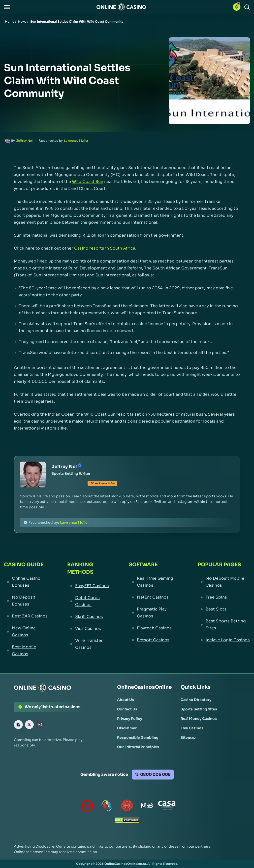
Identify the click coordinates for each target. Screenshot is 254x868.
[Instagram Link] (40, 725)
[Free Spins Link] (224, 597)
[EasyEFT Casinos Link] (89, 586)
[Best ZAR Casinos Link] (26, 616)
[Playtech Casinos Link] (154, 628)
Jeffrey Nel (24, 141)
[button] (7, 7)
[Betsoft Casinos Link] (154, 640)
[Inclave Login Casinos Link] (224, 640)
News (22, 22)
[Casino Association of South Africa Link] (167, 806)
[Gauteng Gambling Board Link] (127, 806)
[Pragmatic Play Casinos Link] (154, 613)
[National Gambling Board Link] (147, 806)
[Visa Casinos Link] (89, 629)
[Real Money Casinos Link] (199, 719)
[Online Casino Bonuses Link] (26, 582)
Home (10, 22)
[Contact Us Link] (127, 709)
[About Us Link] (126, 700)
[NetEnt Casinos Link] (154, 597)
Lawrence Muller (76, 141)
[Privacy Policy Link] (130, 719)
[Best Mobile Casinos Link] (26, 651)
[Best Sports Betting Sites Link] (224, 625)
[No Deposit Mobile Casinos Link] (224, 582)
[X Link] (29, 725)
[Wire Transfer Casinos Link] (89, 644)
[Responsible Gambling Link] (138, 738)
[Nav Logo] (121, 7)
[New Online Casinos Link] (26, 632)
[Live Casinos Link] (192, 728)
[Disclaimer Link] (127, 728)
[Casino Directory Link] (196, 700)
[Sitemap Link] (188, 738)
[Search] (247, 7)
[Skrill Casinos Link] (89, 617)
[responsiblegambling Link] (107, 806)
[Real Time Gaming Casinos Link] (154, 582)
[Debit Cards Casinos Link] (89, 601)
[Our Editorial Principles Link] (138, 747)
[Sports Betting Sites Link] (199, 709)
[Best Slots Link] (224, 609)
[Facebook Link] (18, 725)
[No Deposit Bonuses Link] (26, 601)
